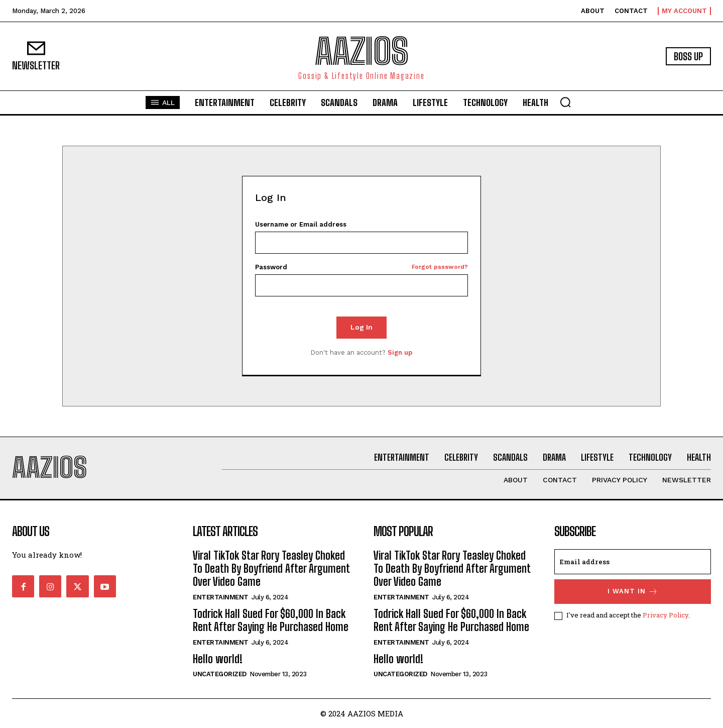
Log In (361, 327)
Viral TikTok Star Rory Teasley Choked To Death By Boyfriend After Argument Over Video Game (271, 569)
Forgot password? (440, 267)
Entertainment (221, 597)
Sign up (400, 352)
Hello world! (218, 659)
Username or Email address (301, 224)
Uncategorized (220, 674)
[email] (633, 562)
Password (362, 267)
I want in (633, 592)
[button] (565, 102)
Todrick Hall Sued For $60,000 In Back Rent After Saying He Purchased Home (271, 620)
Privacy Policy (666, 615)
